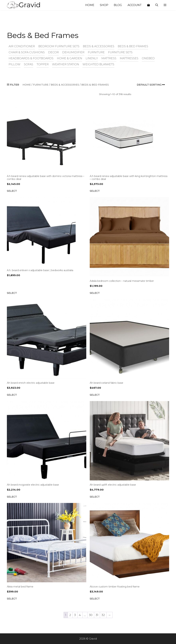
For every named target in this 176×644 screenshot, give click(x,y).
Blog (118, 5)
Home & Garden (70, 58)
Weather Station (66, 64)
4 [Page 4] (80, 615)
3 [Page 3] (75, 615)
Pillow (15, 64)
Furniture (96, 52)
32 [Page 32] (103, 615)
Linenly (92, 58)
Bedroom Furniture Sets (59, 46)
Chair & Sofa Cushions (27, 52)
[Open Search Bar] (157, 5)
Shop (104, 5)
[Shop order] (152, 85)
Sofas (29, 64)
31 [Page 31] (97, 615)
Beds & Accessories (99, 46)
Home (90, 5)
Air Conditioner (22, 46)
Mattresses (129, 58)
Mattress (109, 58)
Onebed (148, 58)
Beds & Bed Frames (133, 46)
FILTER (13, 85)
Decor (53, 52)
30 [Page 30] (91, 615)
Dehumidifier (73, 52)
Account (135, 5)
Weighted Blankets (98, 64)
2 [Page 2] (70, 615)
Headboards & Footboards (31, 58)
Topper (43, 64)
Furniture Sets (120, 52)
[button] (165, 5)
